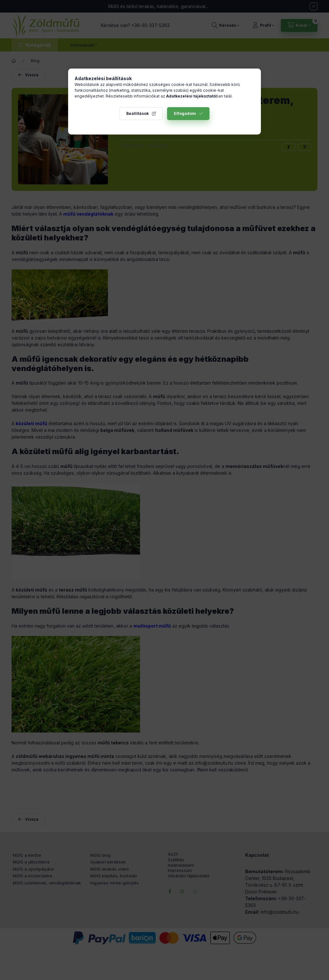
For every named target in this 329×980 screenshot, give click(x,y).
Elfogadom (185, 113)
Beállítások (138, 113)
